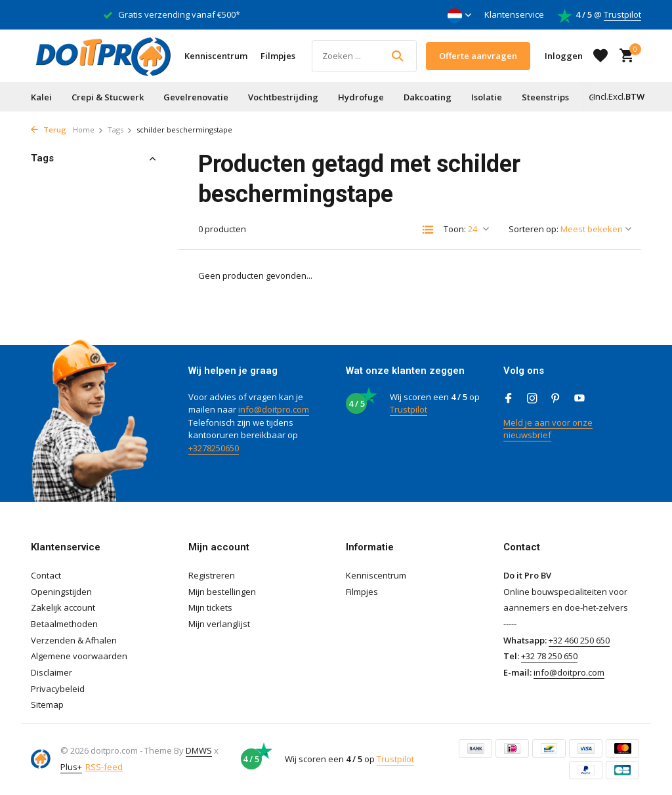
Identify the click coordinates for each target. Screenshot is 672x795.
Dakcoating (428, 97)
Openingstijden (61, 592)
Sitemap (47, 704)
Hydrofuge (361, 97)
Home (88, 130)
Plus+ (71, 767)
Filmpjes (278, 56)
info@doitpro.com (274, 409)
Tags (120, 130)
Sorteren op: (534, 229)
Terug (49, 130)
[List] (428, 230)
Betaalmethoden (64, 624)
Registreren (212, 575)
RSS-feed (104, 767)
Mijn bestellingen (222, 592)
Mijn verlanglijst (219, 624)
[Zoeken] (364, 56)
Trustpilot (622, 14)
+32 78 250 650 (549, 656)
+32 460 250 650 (579, 640)
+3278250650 (214, 448)
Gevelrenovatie (196, 97)
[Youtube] (579, 399)
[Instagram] (532, 399)
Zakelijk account (63, 607)
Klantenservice (514, 14)
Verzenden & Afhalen (74, 640)
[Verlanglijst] (600, 56)
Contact (46, 575)
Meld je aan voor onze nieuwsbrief (548, 429)
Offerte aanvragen (478, 56)
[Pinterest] (556, 399)
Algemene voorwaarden (79, 656)
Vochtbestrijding (283, 97)
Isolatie (487, 97)
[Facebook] (509, 399)
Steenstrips (545, 97)
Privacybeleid (58, 689)
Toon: (455, 229)
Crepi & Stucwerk (108, 97)
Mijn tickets (210, 607)
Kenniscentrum (216, 56)
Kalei (41, 97)
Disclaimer (52, 672)
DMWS (199, 750)
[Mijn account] (564, 56)
